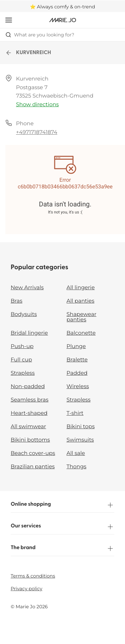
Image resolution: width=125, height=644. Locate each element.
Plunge (76, 347)
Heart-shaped (29, 413)
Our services (62, 527)
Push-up (22, 347)
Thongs (77, 467)
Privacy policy (26, 589)
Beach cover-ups (33, 453)
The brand (62, 548)
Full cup (21, 360)
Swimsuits (80, 440)
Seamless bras (29, 400)
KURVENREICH (28, 53)
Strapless (23, 373)
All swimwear (28, 427)
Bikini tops (81, 427)
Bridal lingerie (29, 333)
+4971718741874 (37, 132)
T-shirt (75, 413)
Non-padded (28, 387)
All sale (76, 453)
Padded (77, 373)
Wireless (78, 387)
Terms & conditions (33, 576)
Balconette (81, 333)
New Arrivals (27, 288)
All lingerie (81, 288)
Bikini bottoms (30, 440)
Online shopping (62, 505)
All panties (81, 301)
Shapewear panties (82, 317)
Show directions (37, 105)
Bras (16, 301)
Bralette (77, 360)
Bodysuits (24, 314)
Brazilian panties (33, 467)
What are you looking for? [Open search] (40, 35)
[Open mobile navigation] (9, 20)
